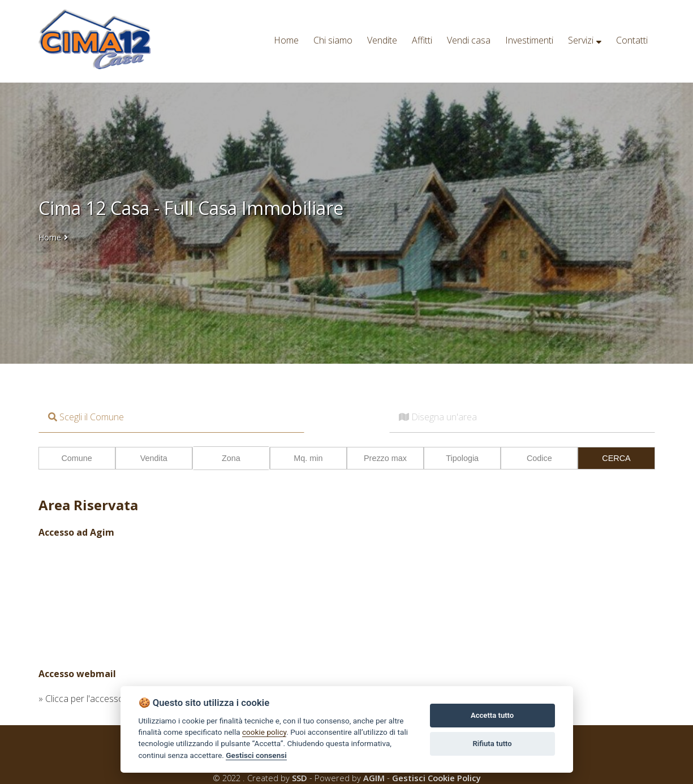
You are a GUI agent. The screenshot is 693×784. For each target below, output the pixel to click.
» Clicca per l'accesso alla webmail (107, 699)
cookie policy (264, 732)
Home (50, 237)
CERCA (616, 458)
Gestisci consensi (256, 755)
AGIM (374, 778)
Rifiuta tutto (492, 744)
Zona (231, 458)
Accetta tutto (492, 715)
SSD (300, 778)
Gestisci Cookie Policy (436, 778)
